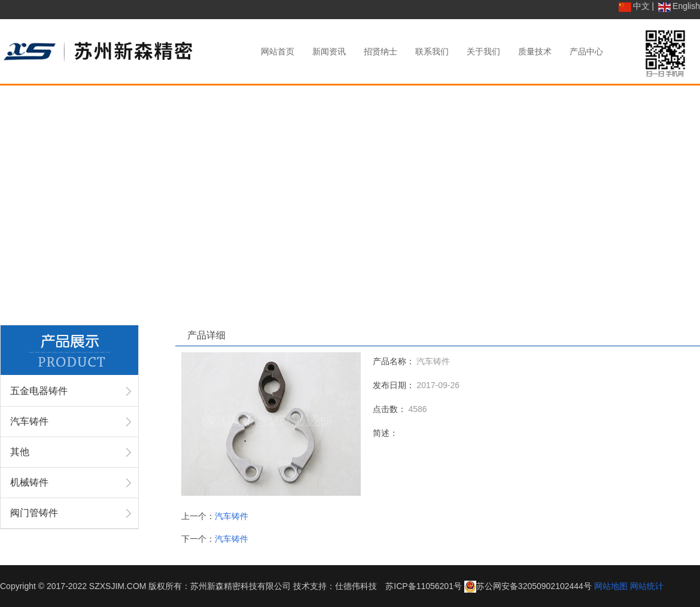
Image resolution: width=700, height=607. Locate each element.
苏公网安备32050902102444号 (534, 586)
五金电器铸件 (39, 391)
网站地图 (611, 586)
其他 (20, 452)
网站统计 (647, 586)
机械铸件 (29, 482)
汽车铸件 (29, 421)
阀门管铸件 (34, 513)
